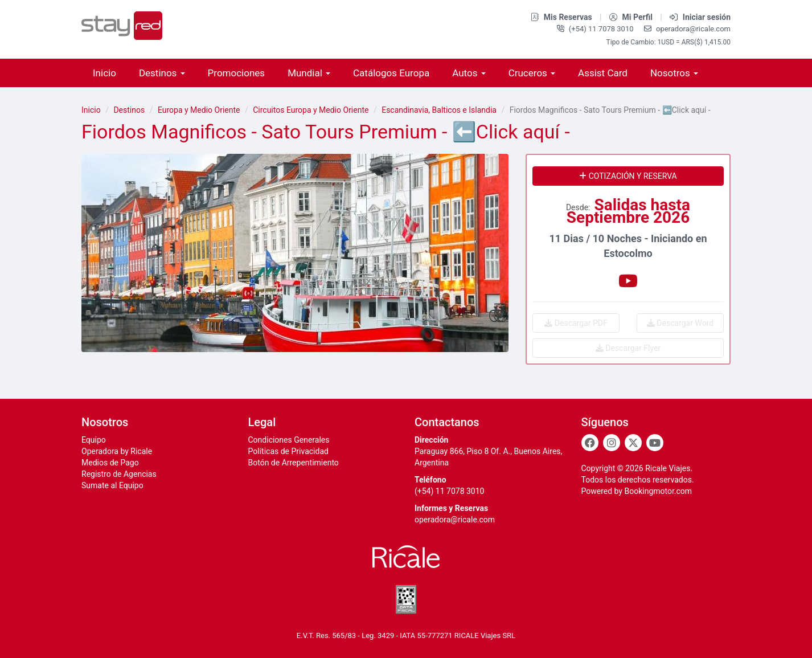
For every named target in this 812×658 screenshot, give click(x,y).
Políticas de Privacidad (288, 451)
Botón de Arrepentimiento (294, 463)
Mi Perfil (632, 17)
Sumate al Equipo (112, 485)
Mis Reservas (562, 17)
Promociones (237, 73)
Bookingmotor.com (658, 491)
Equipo (94, 440)
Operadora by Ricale (117, 451)
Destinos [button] (162, 73)
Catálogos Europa (391, 73)
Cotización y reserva (628, 176)
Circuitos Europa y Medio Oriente (311, 110)
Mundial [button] (309, 73)
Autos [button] (469, 73)
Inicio (104, 73)
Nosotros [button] (674, 73)
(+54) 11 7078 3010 (596, 29)
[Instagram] (612, 443)
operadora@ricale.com (687, 29)
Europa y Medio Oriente (199, 110)
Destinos (129, 110)
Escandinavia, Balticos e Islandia (439, 110)
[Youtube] (655, 443)
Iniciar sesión (700, 17)
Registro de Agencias (119, 474)
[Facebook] (590, 443)
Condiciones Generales (289, 440)
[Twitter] (633, 443)
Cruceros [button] (532, 73)
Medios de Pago (110, 463)
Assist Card (603, 73)
